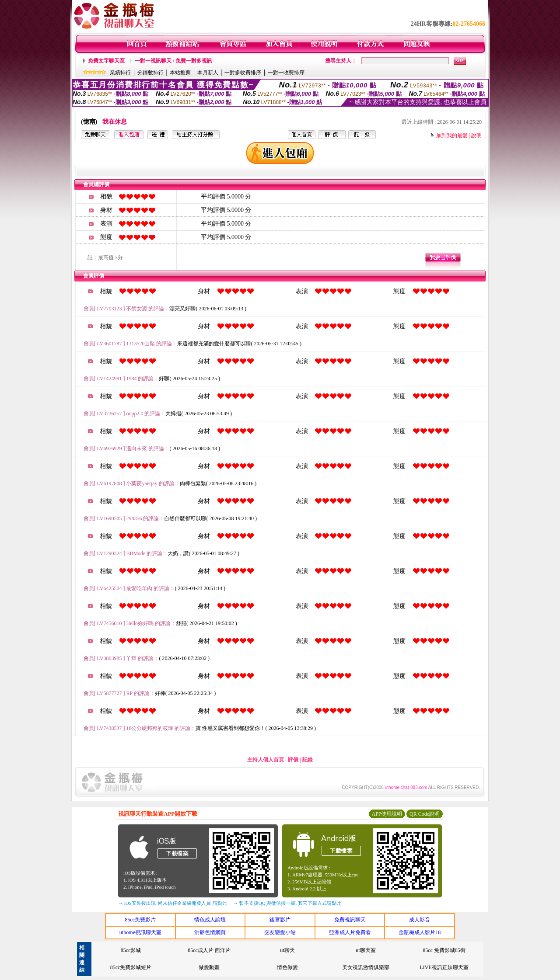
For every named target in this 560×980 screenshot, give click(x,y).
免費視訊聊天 (350, 920)
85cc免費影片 (140, 920)
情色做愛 (287, 967)
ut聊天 (287, 950)
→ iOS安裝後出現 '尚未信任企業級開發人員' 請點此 (173, 903)
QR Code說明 (425, 814)
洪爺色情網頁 (210, 932)
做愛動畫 (209, 967)
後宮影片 (280, 920)
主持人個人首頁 (266, 760)
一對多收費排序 (243, 73)
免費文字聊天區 (106, 61)
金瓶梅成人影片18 (420, 932)
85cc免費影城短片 (131, 967)
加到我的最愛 (452, 136)
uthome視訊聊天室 (140, 932)
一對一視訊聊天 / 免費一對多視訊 (173, 61)
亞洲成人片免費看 (350, 932)
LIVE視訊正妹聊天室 (444, 967)
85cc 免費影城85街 (444, 950)
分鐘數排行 (150, 73)
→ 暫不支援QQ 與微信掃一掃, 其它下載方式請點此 (287, 903)
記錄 (308, 760)
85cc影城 (131, 950)
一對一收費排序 (286, 73)
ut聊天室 (366, 950)
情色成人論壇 (210, 920)
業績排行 (120, 73)
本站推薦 (180, 73)
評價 (293, 760)
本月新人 (208, 73)
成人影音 (420, 920)
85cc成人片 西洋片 (209, 950)
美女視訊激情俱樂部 (366, 967)
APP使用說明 (387, 814)
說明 (476, 136)
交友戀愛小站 (280, 932)
